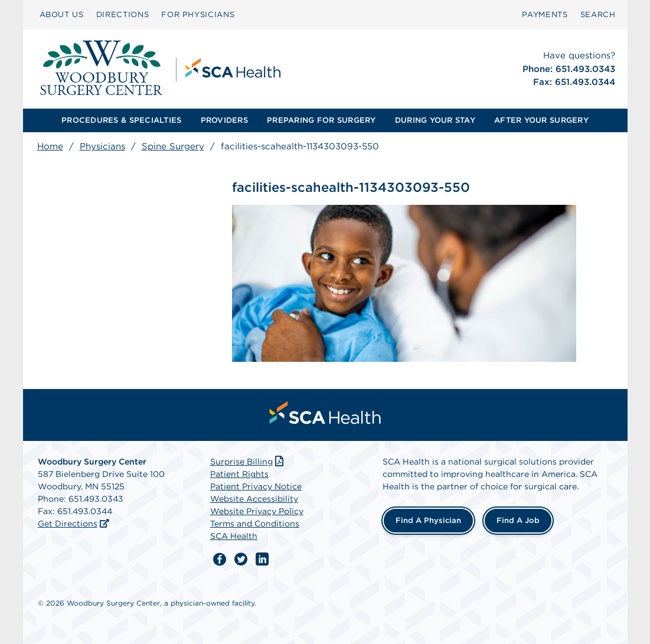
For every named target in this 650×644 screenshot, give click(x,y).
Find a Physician (428, 520)
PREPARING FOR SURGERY (321, 120)
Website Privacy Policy (257, 511)
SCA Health (234, 536)
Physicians (102, 146)
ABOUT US (62, 14)
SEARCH (598, 14)
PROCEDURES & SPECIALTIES (121, 120)
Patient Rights (239, 474)
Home (50, 146)
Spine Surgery (173, 146)
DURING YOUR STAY (435, 120)
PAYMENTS (545, 14)
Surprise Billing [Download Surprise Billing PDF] (248, 462)
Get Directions (68, 524)
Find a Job (518, 520)
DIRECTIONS (123, 14)
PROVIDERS (224, 120)
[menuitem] (62, 15)
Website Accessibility (254, 499)
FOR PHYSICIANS (198, 14)
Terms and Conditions (255, 524)
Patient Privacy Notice (256, 486)
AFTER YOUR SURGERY (541, 120)
